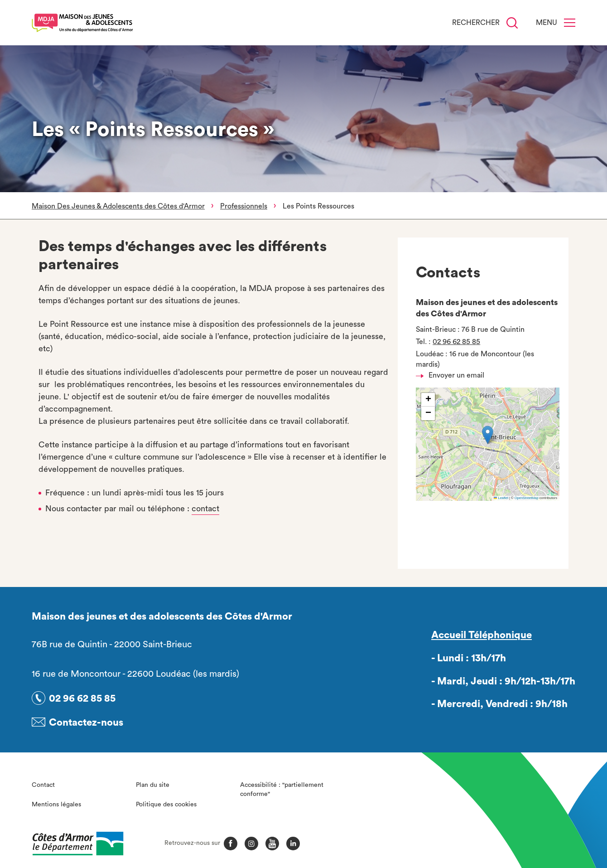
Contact (43, 784)
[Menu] (570, 23)
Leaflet (501, 498)
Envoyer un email (453, 375)
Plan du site (153, 784)
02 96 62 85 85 (456, 342)
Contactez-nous (86, 721)
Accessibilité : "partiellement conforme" (282, 788)
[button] (488, 435)
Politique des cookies (166, 803)
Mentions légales (56, 803)
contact (205, 509)
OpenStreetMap (527, 498)
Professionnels (244, 206)
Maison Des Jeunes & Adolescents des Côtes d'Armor (118, 206)
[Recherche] (512, 23)
